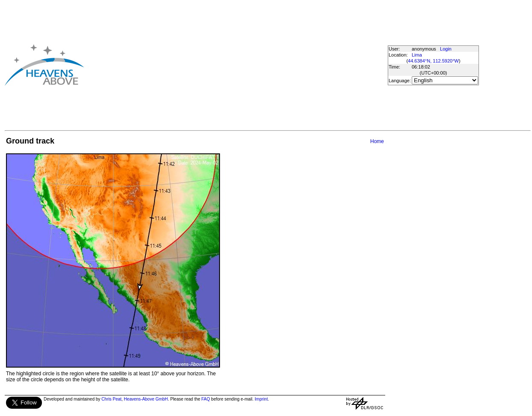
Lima (417, 55)
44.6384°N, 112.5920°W (433, 61)
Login (446, 49)
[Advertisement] (221, 65)
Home (377, 141)
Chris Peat (111, 399)
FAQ (206, 399)
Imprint (261, 399)
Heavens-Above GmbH (146, 399)
